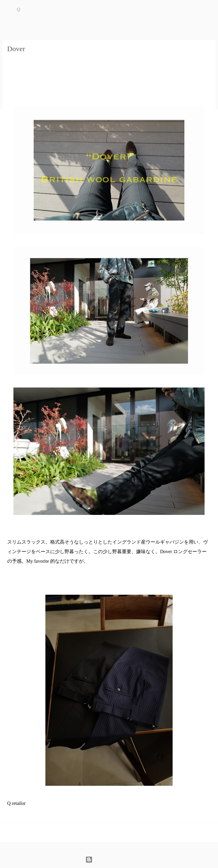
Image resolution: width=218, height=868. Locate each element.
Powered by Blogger (109, 859)
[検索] (210, 10)
